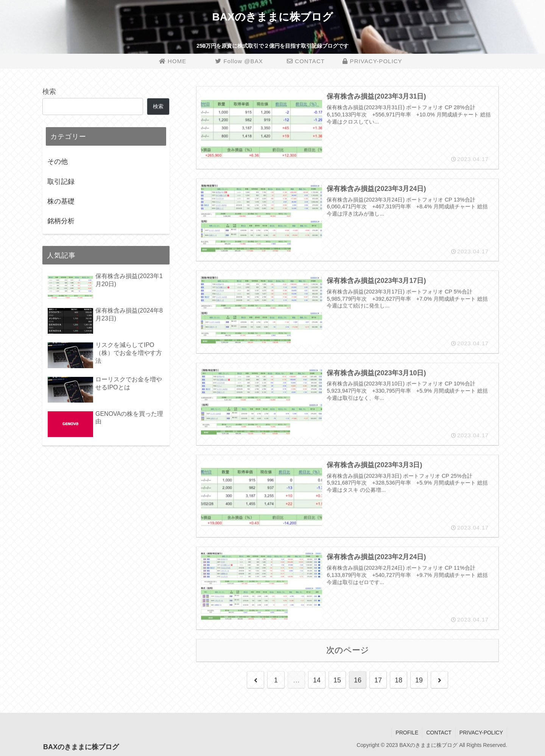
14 (317, 680)
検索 (49, 92)
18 (399, 680)
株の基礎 (61, 201)
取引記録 (61, 182)
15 (337, 680)
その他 (58, 162)
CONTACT (439, 733)
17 (378, 680)
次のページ (348, 651)
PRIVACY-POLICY (481, 733)
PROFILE (407, 733)
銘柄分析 (61, 221)
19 (419, 680)
